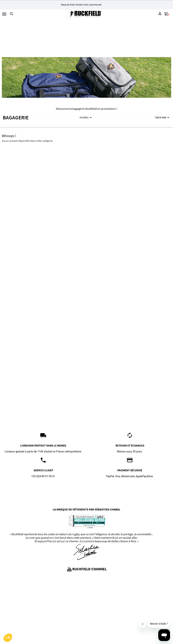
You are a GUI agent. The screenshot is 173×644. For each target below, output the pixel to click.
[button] (8, 638)
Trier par (162, 117)
